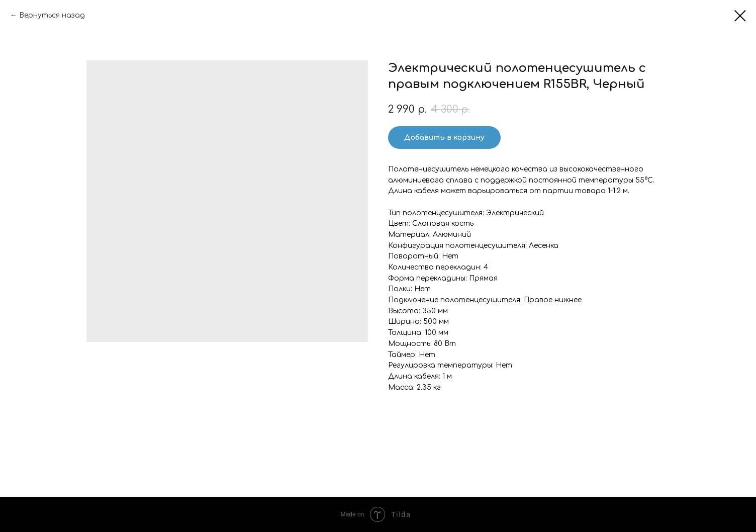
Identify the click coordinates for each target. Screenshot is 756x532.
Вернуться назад (52, 15)
